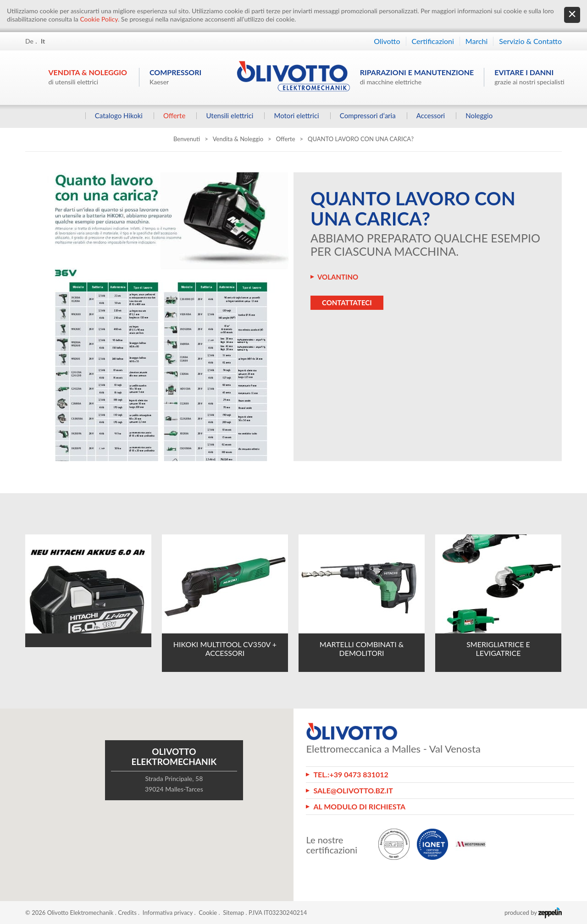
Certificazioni (433, 41)
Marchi (476, 41)
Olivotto (387, 41)
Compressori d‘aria (367, 116)
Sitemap (233, 913)
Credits (127, 913)
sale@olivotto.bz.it (353, 790)
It (43, 41)
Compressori (175, 77)
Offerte (174, 116)
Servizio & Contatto (530, 41)
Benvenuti (187, 139)
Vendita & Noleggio (88, 77)
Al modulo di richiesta (359, 806)
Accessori (430, 116)
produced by (533, 913)
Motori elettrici (296, 116)
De (29, 41)
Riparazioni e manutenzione (417, 77)
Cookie (208, 913)
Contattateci (347, 302)
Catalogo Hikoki (118, 116)
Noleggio (479, 116)
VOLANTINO (338, 277)
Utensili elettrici (230, 116)
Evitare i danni (529, 77)
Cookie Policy (99, 19)
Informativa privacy (168, 913)
